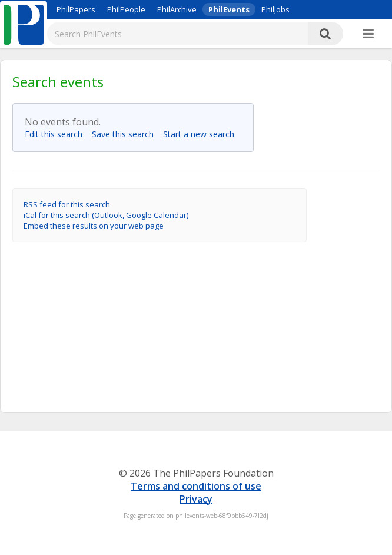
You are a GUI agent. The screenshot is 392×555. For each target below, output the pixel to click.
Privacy (196, 499)
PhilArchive (177, 9)
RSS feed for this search (67, 204)
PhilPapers (76, 9)
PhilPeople (126, 9)
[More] (368, 34)
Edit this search (57, 134)
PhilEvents (229, 9)
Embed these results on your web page (94, 226)
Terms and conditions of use (196, 486)
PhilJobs (275, 9)
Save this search (126, 134)
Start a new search (202, 134)
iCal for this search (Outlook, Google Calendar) (106, 215)
